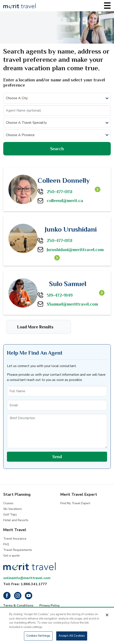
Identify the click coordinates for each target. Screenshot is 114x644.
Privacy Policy (49, 605)
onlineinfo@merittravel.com (27, 578)
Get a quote (11, 556)
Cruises (8, 503)
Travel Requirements (18, 550)
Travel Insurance (15, 539)
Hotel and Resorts (16, 520)
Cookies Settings (38, 636)
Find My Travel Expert (75, 503)
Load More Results (39, 327)
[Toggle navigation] (107, 6)
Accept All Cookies (72, 636)
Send (57, 457)
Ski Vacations (13, 509)
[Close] (107, 616)
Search (57, 149)
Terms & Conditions (18, 605)
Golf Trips (10, 515)
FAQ (6, 544)
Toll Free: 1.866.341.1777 (25, 584)
